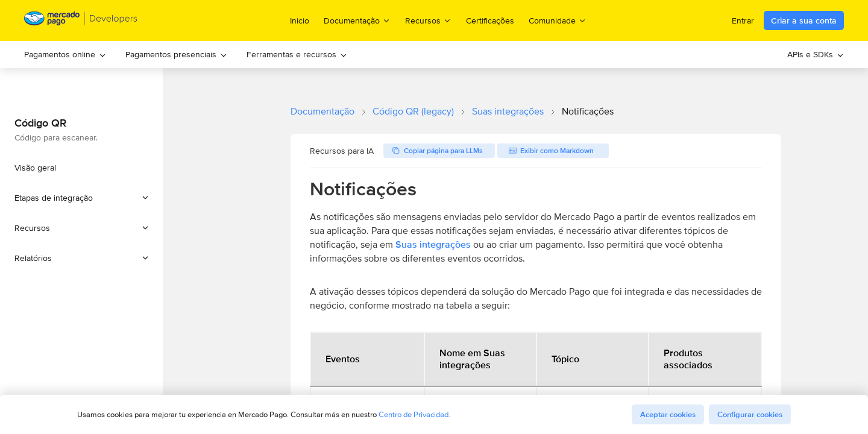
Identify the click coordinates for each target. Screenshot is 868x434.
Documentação (322, 111)
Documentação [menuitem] (357, 20)
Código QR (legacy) (413, 111)
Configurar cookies (750, 414)
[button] (81, 198)
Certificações (490, 20)
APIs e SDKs (816, 54)
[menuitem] (65, 55)
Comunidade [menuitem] (558, 20)
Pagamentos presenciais (176, 54)
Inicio (300, 20)
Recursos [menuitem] (428, 20)
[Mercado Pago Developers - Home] (81, 21)
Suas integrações (508, 111)
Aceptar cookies (668, 414)
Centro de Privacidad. (414, 414)
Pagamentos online (65, 54)
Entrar (743, 20)
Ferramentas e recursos (297, 54)
